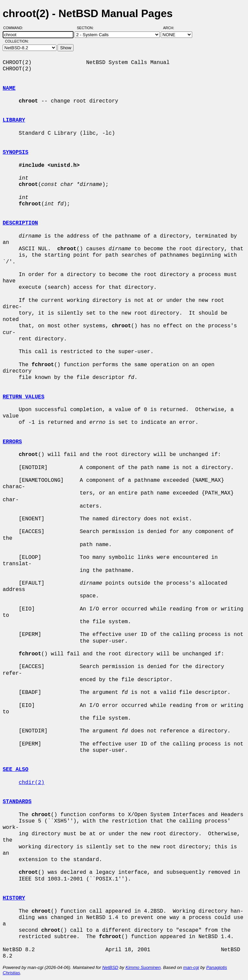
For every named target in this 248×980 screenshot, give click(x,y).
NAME (9, 88)
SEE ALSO (16, 770)
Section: (87, 28)
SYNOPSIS (16, 152)
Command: (15, 28)
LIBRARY (14, 120)
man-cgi (191, 967)
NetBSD (110, 967)
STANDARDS (17, 802)
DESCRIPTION (20, 223)
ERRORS (12, 442)
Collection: (17, 41)
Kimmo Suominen (143, 967)
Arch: (172, 28)
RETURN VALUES (24, 397)
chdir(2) (32, 783)
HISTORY (14, 898)
